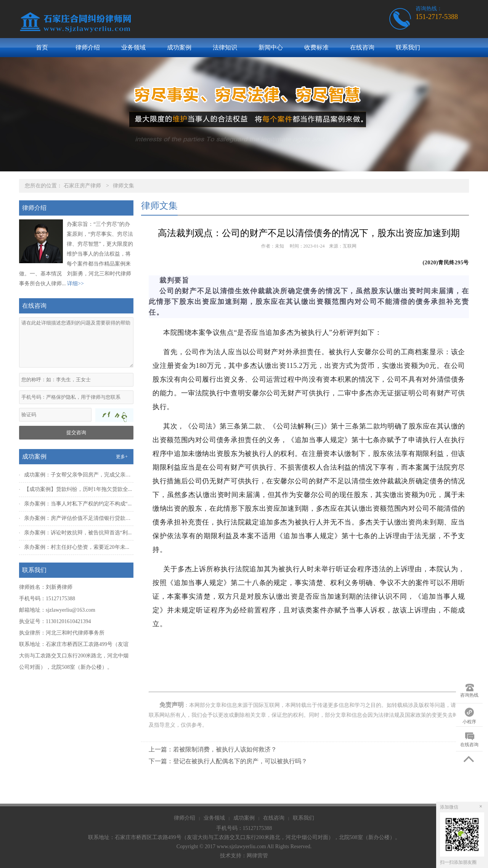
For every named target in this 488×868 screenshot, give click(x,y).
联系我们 (408, 47)
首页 (42, 47)
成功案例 (179, 47)
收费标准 (316, 47)
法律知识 (225, 47)
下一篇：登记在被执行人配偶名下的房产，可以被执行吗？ (228, 761)
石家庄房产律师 (82, 186)
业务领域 (133, 47)
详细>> (75, 284)
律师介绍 (88, 47)
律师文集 (124, 186)
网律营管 (257, 856)
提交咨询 (76, 432)
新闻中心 (271, 47)
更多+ (122, 457)
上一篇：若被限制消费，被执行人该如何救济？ (213, 749)
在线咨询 (362, 47)
